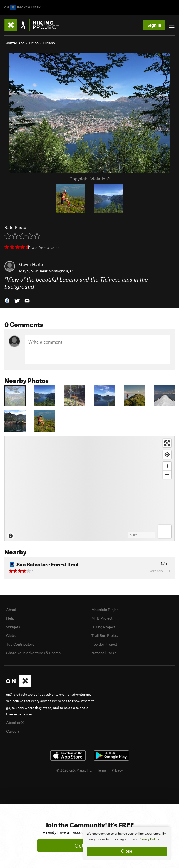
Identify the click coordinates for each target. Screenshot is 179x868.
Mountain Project (106, 610)
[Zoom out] (167, 475)
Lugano (49, 43)
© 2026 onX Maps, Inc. (74, 770)
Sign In (154, 25)
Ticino (34, 43)
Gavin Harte (31, 264)
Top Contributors (20, 644)
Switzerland (14, 43)
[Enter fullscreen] (167, 443)
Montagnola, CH (62, 271)
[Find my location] (167, 455)
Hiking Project (103, 627)
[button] (7, 300)
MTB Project (102, 618)
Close (127, 851)
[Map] (89, 489)
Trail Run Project (105, 635)
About (11, 610)
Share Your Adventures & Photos (33, 653)
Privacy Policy (149, 839)
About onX (15, 723)
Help (10, 618)
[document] (127, 843)
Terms (102, 770)
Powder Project (104, 644)
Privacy (117, 770)
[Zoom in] (167, 466)
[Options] (165, 532)
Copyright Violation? (89, 179)
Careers (13, 731)
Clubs (11, 635)
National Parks (104, 653)
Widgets (13, 627)
